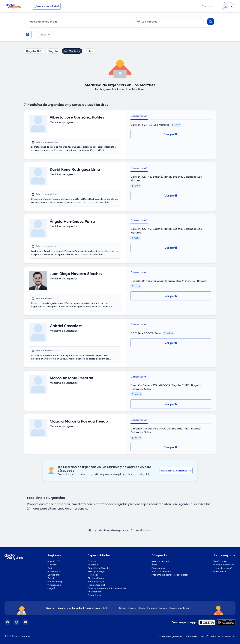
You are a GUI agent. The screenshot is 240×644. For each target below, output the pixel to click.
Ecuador (163, 608)
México (141, 608)
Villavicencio (54, 585)
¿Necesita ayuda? (222, 568)
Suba (89, 51)
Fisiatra (92, 561)
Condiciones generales (170, 636)
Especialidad (159, 568)
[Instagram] (16, 622)
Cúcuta (51, 578)
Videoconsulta (220, 571)
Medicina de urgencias (113, 530)
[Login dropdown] (228, 6)
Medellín (52, 565)
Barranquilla (54, 571)
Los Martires (72, 51)
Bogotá (53, 51)
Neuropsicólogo (96, 571)
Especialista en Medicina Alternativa (107, 588)
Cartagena (54, 575)
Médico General (96, 585)
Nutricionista (95, 592)
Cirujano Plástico (97, 578)
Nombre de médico (162, 561)
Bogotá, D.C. (34, 51)
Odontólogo (94, 595)
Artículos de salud (161, 571)
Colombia (152, 608)
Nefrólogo (93, 575)
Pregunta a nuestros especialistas (170, 575)
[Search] (211, 22)
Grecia (123, 608)
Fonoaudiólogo (96, 581)
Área (154, 565)
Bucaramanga (55, 581)
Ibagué (51, 588)
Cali (50, 568)
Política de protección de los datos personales (211, 636)
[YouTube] (25, 622)
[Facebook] (7, 622)
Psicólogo (93, 565)
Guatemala (175, 608)
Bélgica (132, 608)
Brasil (186, 608)
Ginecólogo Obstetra (99, 568)
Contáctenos (220, 561)
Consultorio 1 (139, 116)
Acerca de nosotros (223, 565)
